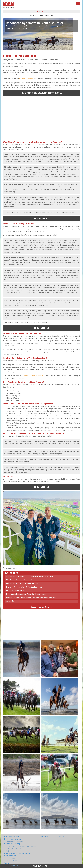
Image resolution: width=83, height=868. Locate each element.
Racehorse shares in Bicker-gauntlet (17, 853)
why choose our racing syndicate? (19, 580)
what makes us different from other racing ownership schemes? (30, 576)
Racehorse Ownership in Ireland (33, 376)
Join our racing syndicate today (41, 93)
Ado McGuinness (12, 865)
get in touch (41, 218)
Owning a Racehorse (13, 849)
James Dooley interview (15, 841)
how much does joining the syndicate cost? (23, 583)
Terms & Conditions (57, 837)
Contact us (41, 328)
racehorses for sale (26, 79)
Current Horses (11, 858)
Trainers (7, 863)
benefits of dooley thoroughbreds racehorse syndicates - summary (31, 598)
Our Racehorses (10, 856)
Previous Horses (12, 861)
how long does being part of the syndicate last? (24, 587)
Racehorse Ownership (12, 844)
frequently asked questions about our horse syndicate (26, 594)
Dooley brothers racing (13, 839)
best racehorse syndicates (16, 591)
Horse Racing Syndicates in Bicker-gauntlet (21, 846)
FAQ (7, 851)
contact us (10, 601)
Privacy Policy (44, 837)
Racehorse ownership (12, 837)
